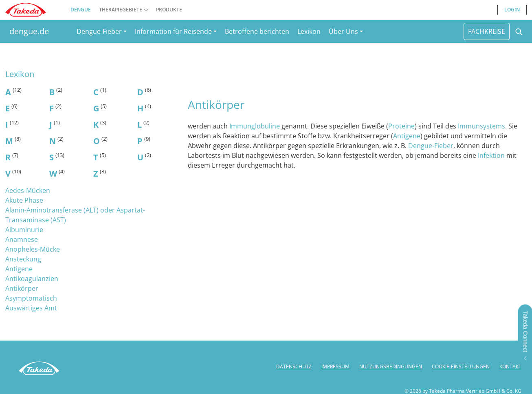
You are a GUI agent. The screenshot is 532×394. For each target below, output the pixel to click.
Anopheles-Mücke (33, 249)
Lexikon (309, 31)
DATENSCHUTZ (294, 366)
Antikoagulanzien (32, 279)
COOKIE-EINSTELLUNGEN (461, 366)
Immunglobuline (255, 126)
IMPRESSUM (335, 366)
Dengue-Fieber (431, 146)
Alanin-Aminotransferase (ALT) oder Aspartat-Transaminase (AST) (75, 215)
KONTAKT (510, 366)
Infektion (492, 155)
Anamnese (22, 239)
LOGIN (512, 10)
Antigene (19, 269)
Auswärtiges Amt (31, 308)
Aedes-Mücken (28, 190)
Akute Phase (24, 200)
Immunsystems (481, 126)
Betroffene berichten (257, 31)
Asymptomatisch (31, 298)
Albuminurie (24, 230)
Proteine (401, 126)
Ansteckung (23, 259)
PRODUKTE (169, 10)
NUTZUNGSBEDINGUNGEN (391, 366)
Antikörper (22, 288)
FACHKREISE (487, 31)
